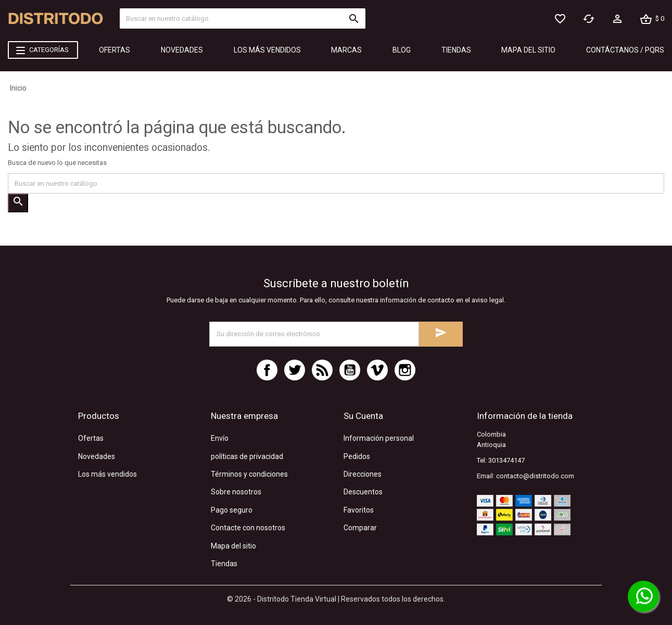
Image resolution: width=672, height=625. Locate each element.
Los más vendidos (107, 474)
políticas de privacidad (247, 456)
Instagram (405, 370)
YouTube (350, 370)
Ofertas (91, 438)
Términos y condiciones (249, 474)
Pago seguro (232, 510)
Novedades (97, 456)
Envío (220, 438)
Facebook (267, 370)
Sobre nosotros (236, 492)
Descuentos (363, 492)
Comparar (360, 528)
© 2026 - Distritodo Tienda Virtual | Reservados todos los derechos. (336, 599)
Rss (322, 370)
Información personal (379, 438)
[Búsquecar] (243, 18)
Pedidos (357, 456)
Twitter (295, 370)
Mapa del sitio (233, 546)
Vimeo (377, 370)
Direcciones (363, 474)
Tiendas (224, 564)
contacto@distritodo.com (535, 476)
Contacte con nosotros (248, 528)
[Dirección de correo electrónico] (314, 334)
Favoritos (359, 510)
